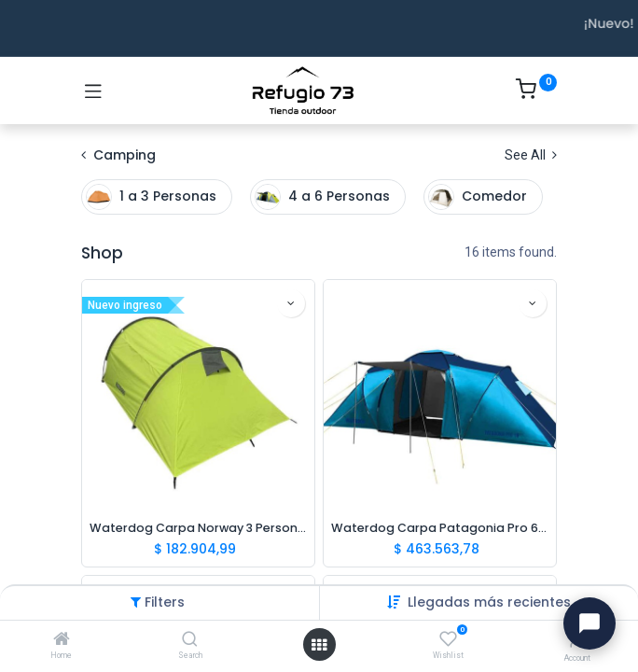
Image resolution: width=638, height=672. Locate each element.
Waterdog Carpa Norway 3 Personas (198, 528)
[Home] (62, 640)
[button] (489, 602)
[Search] (190, 640)
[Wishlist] (448, 639)
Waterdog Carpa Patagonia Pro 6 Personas (440, 528)
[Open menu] (319, 645)
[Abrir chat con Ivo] (589, 623)
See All (531, 155)
